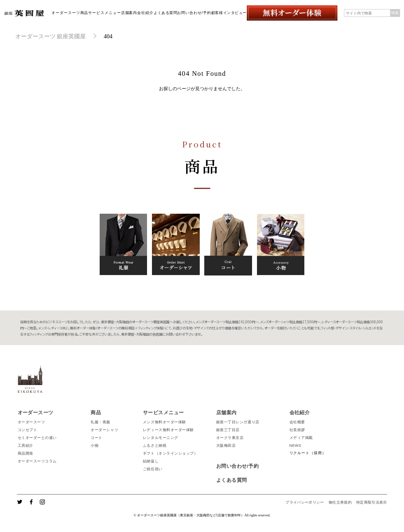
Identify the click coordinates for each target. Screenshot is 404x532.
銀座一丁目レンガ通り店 (238, 422)
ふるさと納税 (155, 446)
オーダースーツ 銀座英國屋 (51, 36)
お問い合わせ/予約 (194, 13)
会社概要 (297, 422)
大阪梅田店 (226, 446)
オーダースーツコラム (37, 461)
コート (97, 438)
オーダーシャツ (104, 430)
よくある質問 (165, 13)
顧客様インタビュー (229, 13)
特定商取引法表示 (372, 502)
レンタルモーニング (161, 438)
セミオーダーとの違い (37, 438)
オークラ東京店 (230, 438)
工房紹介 (26, 446)
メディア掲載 (301, 438)
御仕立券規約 (340, 502)
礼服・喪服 (100, 422)
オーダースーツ (66, 13)
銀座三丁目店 (228, 430)
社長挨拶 (297, 430)
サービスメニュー (104, 13)
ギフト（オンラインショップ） (170, 453)
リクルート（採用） (308, 453)
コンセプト (28, 430)
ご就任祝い (153, 469)
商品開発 (26, 453)
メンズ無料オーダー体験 (165, 422)
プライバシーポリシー (305, 502)
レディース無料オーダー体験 (168, 430)
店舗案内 (129, 13)
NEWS (295, 446)
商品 (84, 13)
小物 (95, 446)
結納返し (151, 461)
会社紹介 (145, 13)
